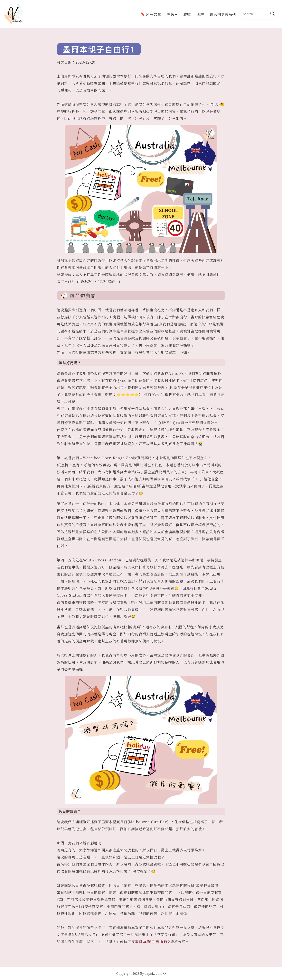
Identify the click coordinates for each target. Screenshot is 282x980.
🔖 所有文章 (151, 14)
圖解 (200, 14)
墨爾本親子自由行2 (153, 941)
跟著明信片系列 (223, 14)
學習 (172, 14)
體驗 (187, 14)
